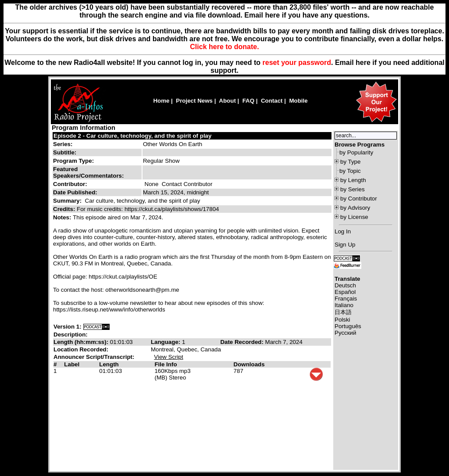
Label (72, 364)
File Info (166, 364)
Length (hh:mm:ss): (82, 342)
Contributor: (70, 184)
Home (161, 101)
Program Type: (73, 161)
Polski (342, 320)
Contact (272, 101)
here (363, 63)
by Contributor (359, 199)
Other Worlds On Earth (173, 144)
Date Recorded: (242, 342)
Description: (71, 335)
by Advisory (355, 208)
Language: (166, 342)
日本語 (343, 312)
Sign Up (345, 245)
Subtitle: (65, 152)
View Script (168, 357)
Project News (194, 101)
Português (348, 326)
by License (354, 217)
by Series (353, 189)
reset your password (297, 63)
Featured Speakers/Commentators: (88, 172)
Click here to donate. (224, 47)
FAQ (248, 101)
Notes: (63, 217)
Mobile (298, 101)
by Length (353, 180)
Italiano (344, 305)
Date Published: (75, 192)
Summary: (68, 201)
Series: (63, 144)
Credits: (65, 209)
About (227, 101)
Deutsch (345, 285)
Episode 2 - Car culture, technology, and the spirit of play (132, 136)
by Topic (350, 171)
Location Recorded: (81, 349)
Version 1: (68, 327)
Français (346, 299)
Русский (345, 333)
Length (109, 364)
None (152, 184)
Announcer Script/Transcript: (94, 357)
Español (345, 292)
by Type (350, 162)
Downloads (249, 364)
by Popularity (356, 152)
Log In (343, 231)
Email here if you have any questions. (307, 15)
